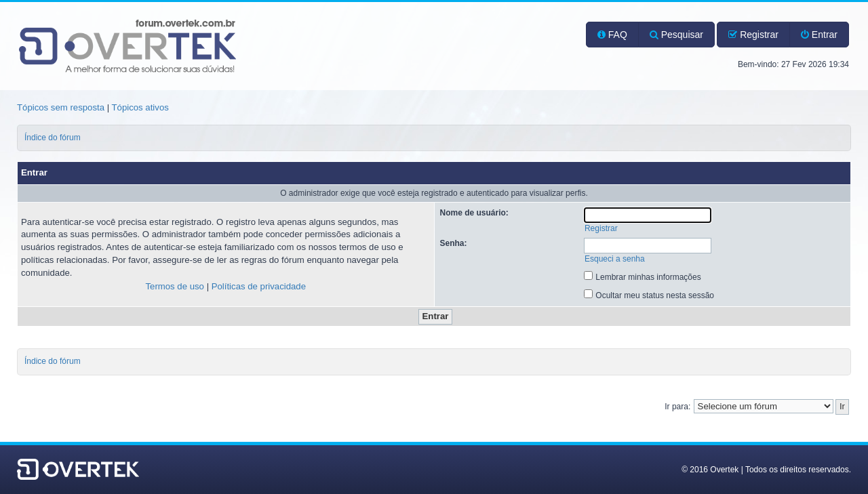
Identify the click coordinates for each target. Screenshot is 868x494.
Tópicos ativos (140, 107)
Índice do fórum (53, 138)
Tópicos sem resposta (61, 107)
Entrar (819, 35)
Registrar (753, 35)
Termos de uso (175, 286)
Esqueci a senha (615, 259)
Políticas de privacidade (259, 286)
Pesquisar (676, 35)
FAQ (612, 35)
